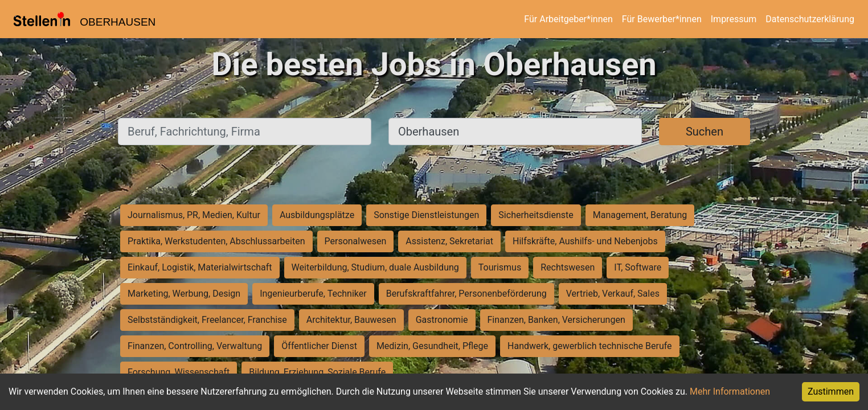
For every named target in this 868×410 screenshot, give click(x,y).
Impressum (734, 19)
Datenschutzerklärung (810, 19)
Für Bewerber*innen (662, 19)
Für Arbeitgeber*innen (568, 19)
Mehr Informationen (730, 391)
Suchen (705, 132)
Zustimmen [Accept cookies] (831, 391)
